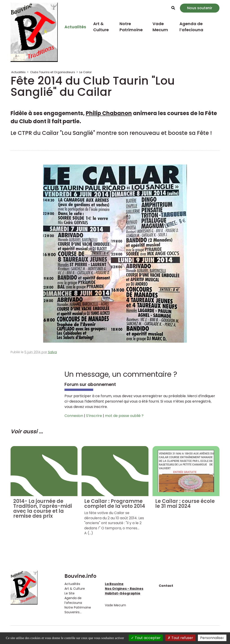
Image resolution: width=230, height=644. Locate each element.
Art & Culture (101, 27)
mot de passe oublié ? (124, 416)
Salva (52, 352)
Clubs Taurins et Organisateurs (53, 72)
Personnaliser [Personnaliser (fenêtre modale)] (212, 638)
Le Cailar (86, 72)
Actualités (75, 27)
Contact (166, 586)
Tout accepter (146, 638)
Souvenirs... (73, 612)
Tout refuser (180, 638)
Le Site (70, 593)
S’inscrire (94, 416)
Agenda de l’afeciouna (191, 27)
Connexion (74, 416)
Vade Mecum (160, 27)
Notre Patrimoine (131, 27)
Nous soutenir (200, 8)
